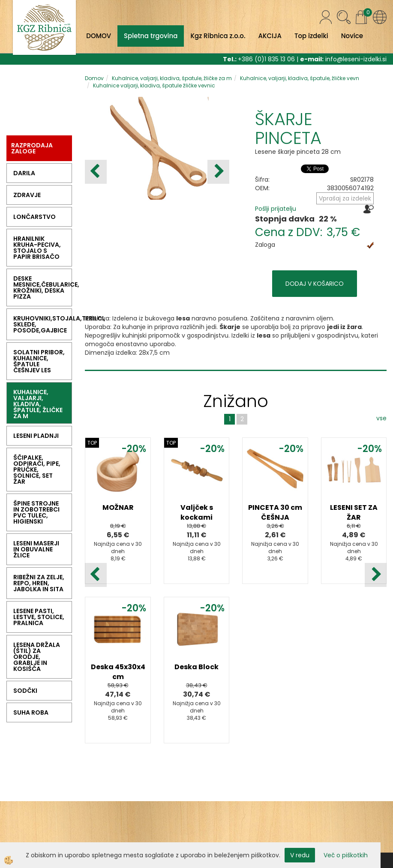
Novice (352, 36)
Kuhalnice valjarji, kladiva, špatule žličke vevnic (154, 85)
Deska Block (196, 667)
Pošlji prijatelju (276, 209)
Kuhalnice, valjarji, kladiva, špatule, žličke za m (172, 78)
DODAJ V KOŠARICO (315, 284)
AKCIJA (270, 36)
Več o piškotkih (346, 855)
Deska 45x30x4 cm (118, 672)
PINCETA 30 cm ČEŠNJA (275, 512)
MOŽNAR (118, 507)
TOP (92, 443)
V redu (300, 855)
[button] (218, 172)
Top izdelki (311, 36)
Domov (94, 78)
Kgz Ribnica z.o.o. (218, 36)
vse (381, 418)
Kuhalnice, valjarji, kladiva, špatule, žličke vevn (300, 78)
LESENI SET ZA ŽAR (354, 512)
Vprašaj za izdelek (345, 198)
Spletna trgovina (151, 36)
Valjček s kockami (197, 512)
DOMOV (99, 36)
